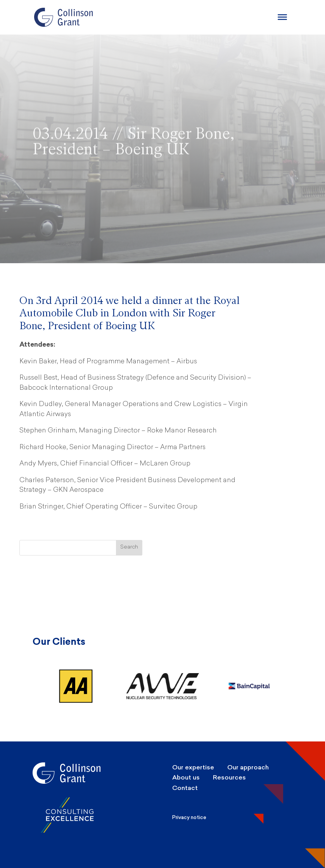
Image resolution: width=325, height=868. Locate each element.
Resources (229, 777)
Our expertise (193, 767)
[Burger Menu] (282, 17)
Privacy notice (189, 817)
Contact (185, 788)
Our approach (248, 767)
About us (186, 777)
